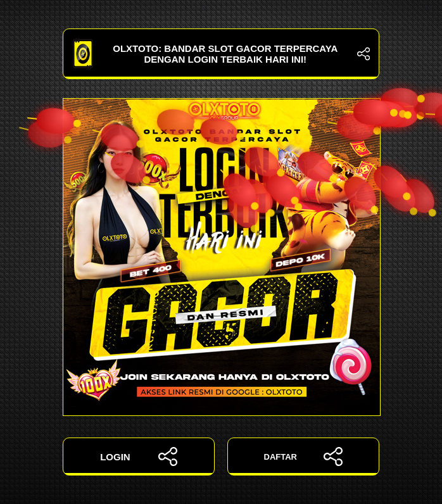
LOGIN (139, 457)
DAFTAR (304, 457)
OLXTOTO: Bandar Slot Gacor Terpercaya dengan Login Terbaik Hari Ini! (221, 54)
